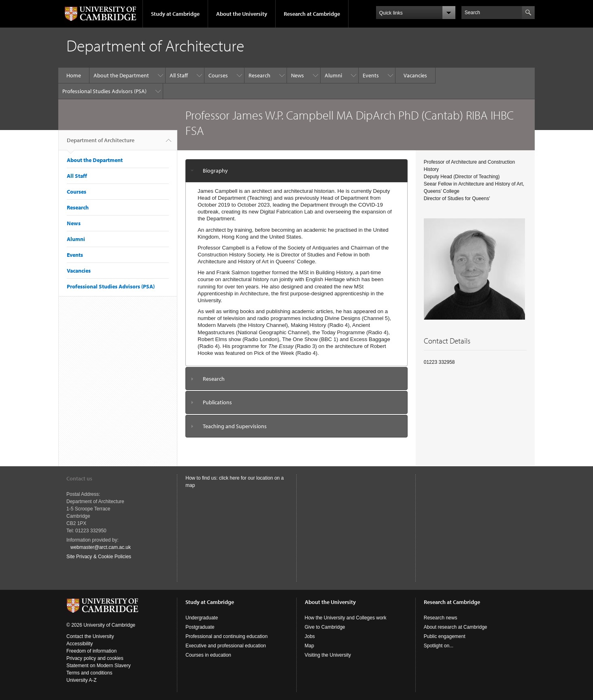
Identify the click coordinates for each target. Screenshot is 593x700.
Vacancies (415, 75)
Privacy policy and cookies (95, 658)
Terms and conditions (89, 673)
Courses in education (208, 655)
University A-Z (82, 680)
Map (309, 646)
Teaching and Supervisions (235, 426)
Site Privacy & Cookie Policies (99, 557)
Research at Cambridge (312, 14)
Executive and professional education (226, 646)
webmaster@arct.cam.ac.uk (101, 547)
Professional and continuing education (226, 636)
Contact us (79, 478)
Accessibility (80, 644)
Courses (218, 75)
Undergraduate (202, 618)
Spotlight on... (439, 646)
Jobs (310, 636)
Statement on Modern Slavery (99, 666)
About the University (242, 14)
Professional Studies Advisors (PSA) (104, 91)
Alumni (333, 75)
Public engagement (445, 636)
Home (74, 75)
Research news (441, 618)
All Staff (179, 75)
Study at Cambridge (175, 14)
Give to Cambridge (325, 627)
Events (371, 75)
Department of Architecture (101, 143)
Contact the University (90, 636)
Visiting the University (328, 655)
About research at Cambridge (456, 627)
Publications (217, 402)
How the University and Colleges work (346, 618)
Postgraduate (200, 627)
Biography (215, 171)
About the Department (121, 75)
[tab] (296, 171)
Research (259, 75)
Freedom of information (91, 651)
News (298, 75)
